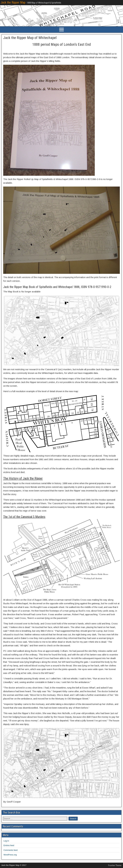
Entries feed (9, 845)
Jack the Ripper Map (13, 2)
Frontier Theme (115, 865)
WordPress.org (10, 855)
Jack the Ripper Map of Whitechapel (30, 38)
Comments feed (11, 850)
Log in (6, 841)
